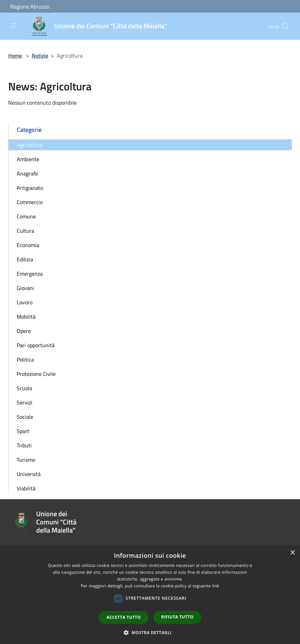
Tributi (24, 445)
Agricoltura (30, 145)
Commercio (30, 202)
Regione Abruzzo (30, 6)
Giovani (25, 288)
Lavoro (25, 302)
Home (15, 56)
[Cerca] (286, 26)
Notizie (40, 56)
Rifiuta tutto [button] (177, 617)
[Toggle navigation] (14, 26)
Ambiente (28, 159)
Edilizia (25, 259)
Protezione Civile (36, 374)
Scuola (24, 388)
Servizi (25, 402)
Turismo (26, 460)
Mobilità (26, 317)
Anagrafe (27, 173)
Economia (28, 245)
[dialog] (150, 595)
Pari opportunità (36, 345)
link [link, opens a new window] (216, 586)
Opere (24, 331)
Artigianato (30, 188)
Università (29, 474)
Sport (23, 431)
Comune (26, 216)
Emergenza (30, 274)
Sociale (25, 417)
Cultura (25, 231)
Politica (25, 359)
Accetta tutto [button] (124, 617)
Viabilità (26, 488)
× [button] (292, 553)
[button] (150, 632)
